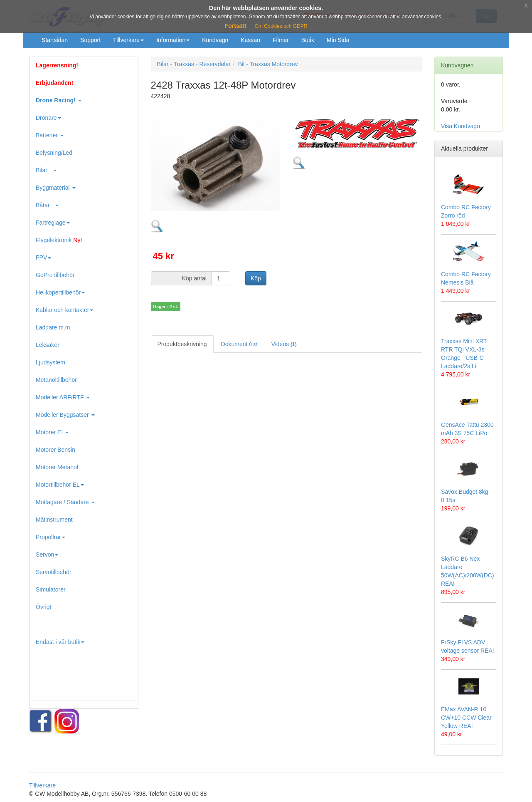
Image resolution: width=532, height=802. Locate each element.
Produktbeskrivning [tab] (182, 344)
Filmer (281, 40)
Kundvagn (215, 40)
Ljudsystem (50, 362)
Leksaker (48, 345)
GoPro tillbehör (55, 275)
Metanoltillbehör (56, 380)
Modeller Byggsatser (65, 415)
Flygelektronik (59, 240)
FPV (43, 257)
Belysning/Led (54, 153)
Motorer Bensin (55, 450)
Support (90, 40)
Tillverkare (128, 40)
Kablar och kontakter (64, 310)
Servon (47, 554)
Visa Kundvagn (461, 126)
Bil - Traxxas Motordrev (268, 64)
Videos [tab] (284, 344)
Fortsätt (236, 26)
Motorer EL (52, 432)
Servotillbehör (54, 572)
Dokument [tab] (239, 344)
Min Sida (338, 40)
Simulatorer (51, 589)
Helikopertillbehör (60, 292)
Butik (308, 40)
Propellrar (50, 537)
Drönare (48, 118)
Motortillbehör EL (60, 485)
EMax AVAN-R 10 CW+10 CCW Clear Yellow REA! (466, 718)
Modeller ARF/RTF (63, 397)
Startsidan (55, 40)
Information (173, 40)
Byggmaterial (56, 188)
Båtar (47, 205)
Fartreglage (53, 223)
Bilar (46, 170)
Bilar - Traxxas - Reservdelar (194, 64)
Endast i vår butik (60, 642)
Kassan (250, 40)
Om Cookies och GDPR (281, 26)
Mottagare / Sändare (65, 502)
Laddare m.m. (54, 327)
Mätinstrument (54, 520)
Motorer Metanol (57, 467)
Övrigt (43, 607)
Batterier (50, 135)
